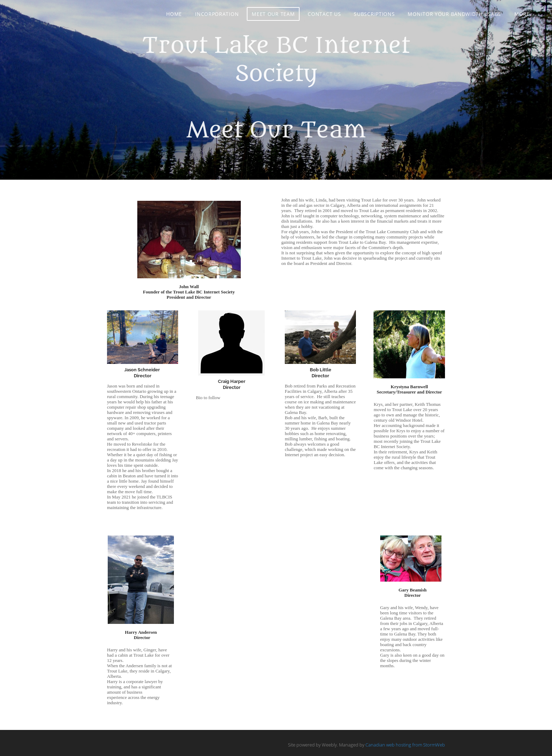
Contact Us (324, 14)
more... (525, 14)
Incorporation (217, 14)
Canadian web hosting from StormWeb (405, 745)
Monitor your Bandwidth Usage (454, 14)
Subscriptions (374, 14)
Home (174, 14)
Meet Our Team (273, 14)
